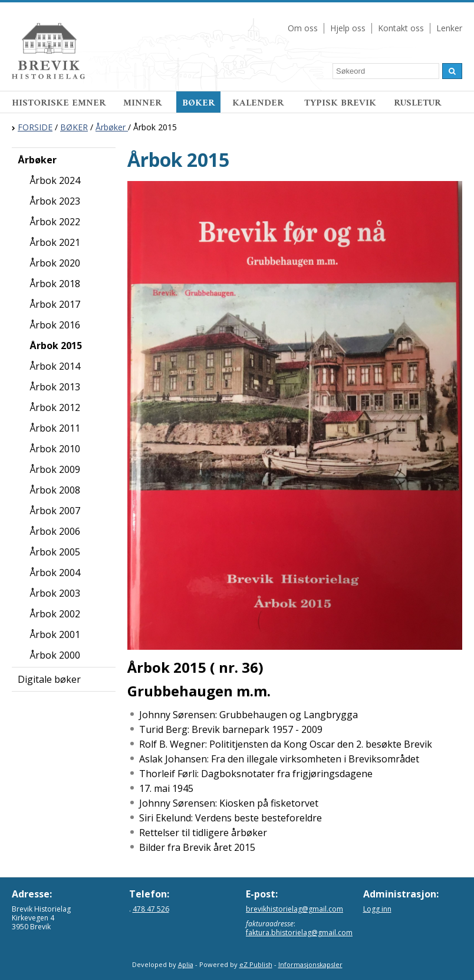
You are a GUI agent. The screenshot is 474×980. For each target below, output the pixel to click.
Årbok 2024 (55, 180)
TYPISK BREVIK (340, 103)
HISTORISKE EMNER (59, 103)
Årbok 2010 (55, 449)
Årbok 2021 (55, 242)
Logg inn (377, 909)
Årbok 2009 (55, 469)
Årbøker (112, 127)
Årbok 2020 (55, 263)
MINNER (144, 103)
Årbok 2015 (56, 346)
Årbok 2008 (55, 490)
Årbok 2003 (55, 593)
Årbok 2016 (55, 325)
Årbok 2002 (55, 614)
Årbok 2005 (55, 552)
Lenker (449, 28)
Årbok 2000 (55, 655)
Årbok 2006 (55, 531)
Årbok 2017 (55, 304)
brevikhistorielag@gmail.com (294, 909)
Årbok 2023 (55, 201)
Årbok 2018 (55, 284)
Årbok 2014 (55, 366)
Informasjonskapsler (310, 964)
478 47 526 (151, 909)
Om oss (303, 28)
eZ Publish (256, 964)
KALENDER (259, 103)
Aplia (186, 964)
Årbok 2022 (55, 222)
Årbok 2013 (55, 387)
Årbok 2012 (55, 407)
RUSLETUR (417, 103)
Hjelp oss (348, 28)
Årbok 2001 (55, 634)
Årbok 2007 (55, 511)
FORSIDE (35, 127)
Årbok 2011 (55, 428)
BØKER (198, 103)
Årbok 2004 (55, 573)
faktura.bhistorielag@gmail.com (299, 933)
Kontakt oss (401, 28)
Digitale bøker (49, 679)
